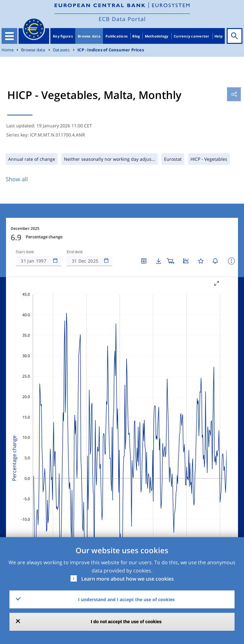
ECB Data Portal (122, 19)
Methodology (157, 36)
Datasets (61, 50)
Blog (136, 36)
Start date (25, 252)
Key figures (63, 36)
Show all (17, 179)
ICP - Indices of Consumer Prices (111, 50)
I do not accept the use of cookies (126, 622)
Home (8, 50)
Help (218, 36)
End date (75, 252)
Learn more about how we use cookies (128, 579)
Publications (116, 36)
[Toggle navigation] (9, 36)
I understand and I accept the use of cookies (126, 599)
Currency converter (192, 36)
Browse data (89, 36)
